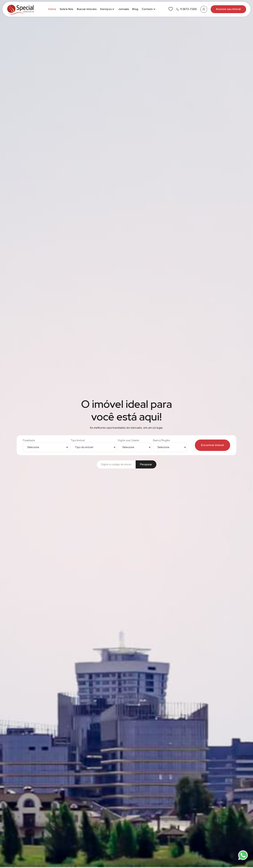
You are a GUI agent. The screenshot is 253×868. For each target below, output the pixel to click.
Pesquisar (146, 464)
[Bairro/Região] (170, 447)
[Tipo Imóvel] (93, 447)
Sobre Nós (67, 9)
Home (52, 9)
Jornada (124, 9)
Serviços (107, 9)
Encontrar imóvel (212, 445)
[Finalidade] (46, 447)
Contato (149, 9)
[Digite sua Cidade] (135, 447)
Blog (135, 9)
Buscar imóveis (87, 9)
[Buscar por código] (116, 465)
